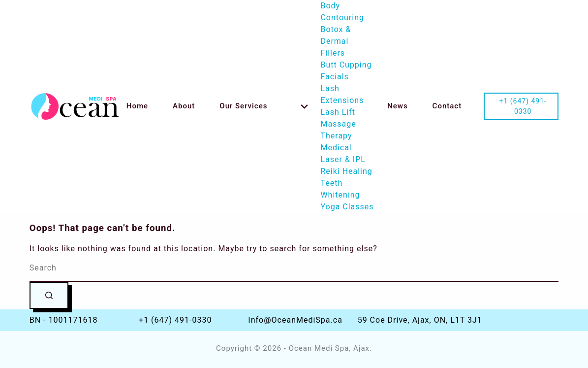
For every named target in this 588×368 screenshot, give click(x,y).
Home (137, 106)
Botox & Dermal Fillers (336, 41)
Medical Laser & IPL (343, 153)
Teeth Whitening (340, 189)
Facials (334, 77)
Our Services (264, 106)
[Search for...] (294, 268)
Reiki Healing (346, 171)
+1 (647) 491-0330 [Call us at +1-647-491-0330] (523, 106)
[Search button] (49, 295)
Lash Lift (338, 112)
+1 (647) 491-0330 (175, 320)
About (184, 106)
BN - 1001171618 (64, 320)
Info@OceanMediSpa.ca (295, 320)
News (398, 106)
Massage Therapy (338, 130)
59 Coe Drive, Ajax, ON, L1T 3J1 (420, 320)
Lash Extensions (342, 94)
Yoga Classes (347, 207)
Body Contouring (342, 12)
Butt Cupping (346, 65)
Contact (447, 106)
